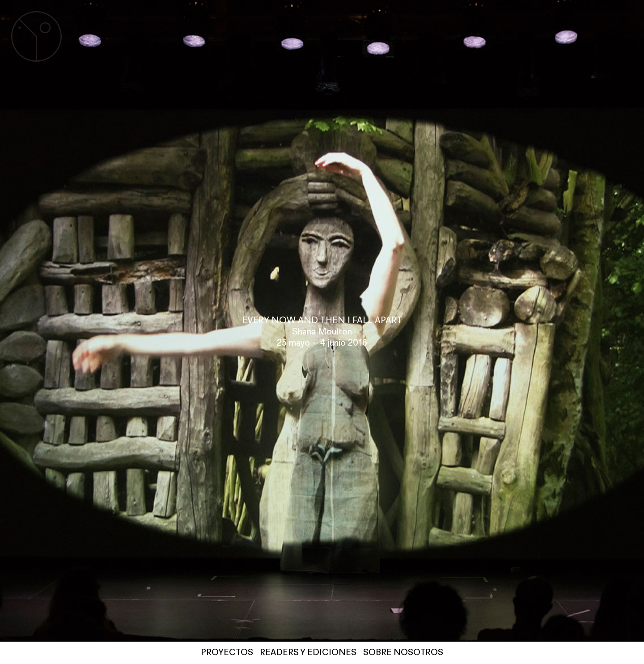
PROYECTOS (227, 653)
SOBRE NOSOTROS (403, 653)
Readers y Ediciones (308, 653)
